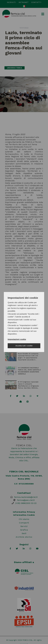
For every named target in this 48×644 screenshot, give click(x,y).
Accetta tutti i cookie (24, 346)
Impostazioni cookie (17, 339)
